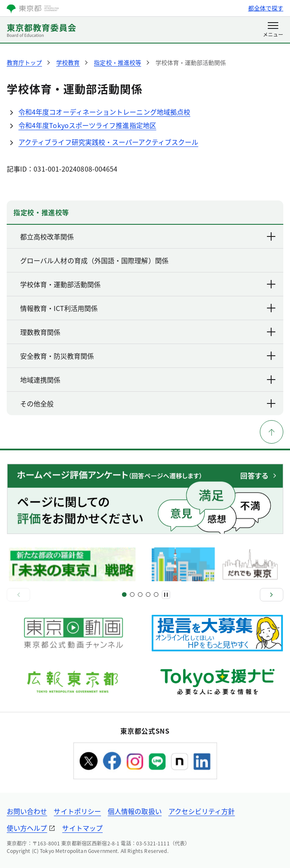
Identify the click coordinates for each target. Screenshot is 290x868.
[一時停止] (166, 595)
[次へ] (272, 595)
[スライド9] (156, 595)
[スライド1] (124, 595)
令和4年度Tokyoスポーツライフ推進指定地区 (87, 125)
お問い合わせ (27, 811)
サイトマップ (82, 828)
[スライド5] (140, 595)
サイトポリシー (77, 811)
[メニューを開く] (273, 30)
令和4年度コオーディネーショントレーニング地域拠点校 (104, 112)
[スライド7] (148, 595)
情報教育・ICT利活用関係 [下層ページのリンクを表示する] (148, 308)
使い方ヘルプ (27, 828)
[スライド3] (132, 595)
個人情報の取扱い (135, 811)
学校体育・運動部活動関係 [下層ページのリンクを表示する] (148, 284)
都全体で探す (266, 8)
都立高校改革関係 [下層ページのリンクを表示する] (148, 236)
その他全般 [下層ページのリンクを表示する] (148, 403)
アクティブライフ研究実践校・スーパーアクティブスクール (108, 142)
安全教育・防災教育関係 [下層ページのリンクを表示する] (148, 356)
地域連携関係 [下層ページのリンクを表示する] (148, 380)
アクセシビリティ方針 (202, 811)
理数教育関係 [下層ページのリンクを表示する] (148, 332)
